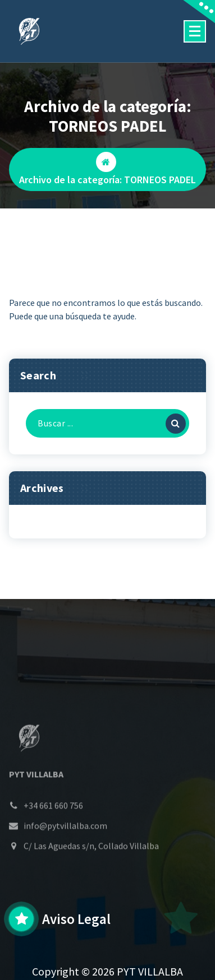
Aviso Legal (76, 919)
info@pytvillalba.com (65, 849)
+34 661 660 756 (53, 829)
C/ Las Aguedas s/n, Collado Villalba (91, 870)
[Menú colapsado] (195, 31)
